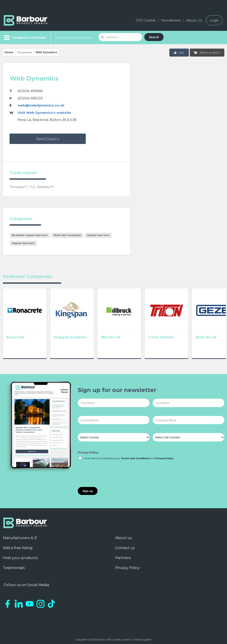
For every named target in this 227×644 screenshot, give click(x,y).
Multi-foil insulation (67, 235)
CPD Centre (146, 20)
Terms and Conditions (135, 456)
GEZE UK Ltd (197, 335)
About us (123, 536)
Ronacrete (15, 335)
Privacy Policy (88, 450)
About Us (194, 20)
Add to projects (207, 52)
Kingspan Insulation (68, 335)
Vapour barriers (98, 235)
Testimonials (14, 566)
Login (214, 20)
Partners (123, 556)
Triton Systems (154, 335)
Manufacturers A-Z (20, 536)
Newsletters (171, 20)
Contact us (125, 546)
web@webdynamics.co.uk (41, 105)
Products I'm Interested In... (75, 37)
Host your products (20, 556)
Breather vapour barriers (30, 235)
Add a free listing (18, 546)
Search (154, 37)
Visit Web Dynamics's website (44, 113)
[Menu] (24, 37)
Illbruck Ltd (106, 335)
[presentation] (112, 472)
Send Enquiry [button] (48, 139)
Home (9, 52)
